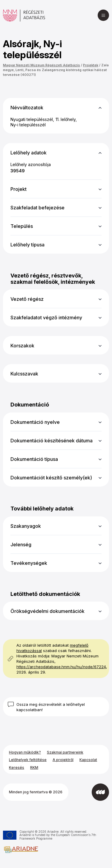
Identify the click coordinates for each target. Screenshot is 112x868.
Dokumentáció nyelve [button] (35, 422)
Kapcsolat (88, 760)
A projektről (63, 760)
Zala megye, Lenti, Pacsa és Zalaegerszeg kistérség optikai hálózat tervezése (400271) (56, 70)
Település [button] (22, 226)
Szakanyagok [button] (26, 526)
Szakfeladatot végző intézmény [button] (46, 318)
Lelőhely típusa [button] (27, 245)
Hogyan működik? (25, 752)
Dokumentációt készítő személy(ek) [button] (51, 478)
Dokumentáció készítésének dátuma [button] (52, 441)
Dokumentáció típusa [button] (34, 459)
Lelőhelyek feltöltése (28, 760)
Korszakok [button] (22, 346)
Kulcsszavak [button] (24, 374)
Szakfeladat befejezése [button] (37, 208)
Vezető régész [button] (27, 299)
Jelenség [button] (21, 545)
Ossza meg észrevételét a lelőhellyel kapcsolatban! (51, 707)
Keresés (17, 767)
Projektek (91, 65)
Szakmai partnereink (65, 752)
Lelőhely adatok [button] (29, 153)
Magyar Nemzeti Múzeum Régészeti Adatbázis (42, 65)
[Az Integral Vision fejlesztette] (100, 792)
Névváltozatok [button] (27, 108)
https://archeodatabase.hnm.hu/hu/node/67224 (61, 667)
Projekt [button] (19, 189)
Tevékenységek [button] (29, 563)
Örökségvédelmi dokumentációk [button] (47, 611)
